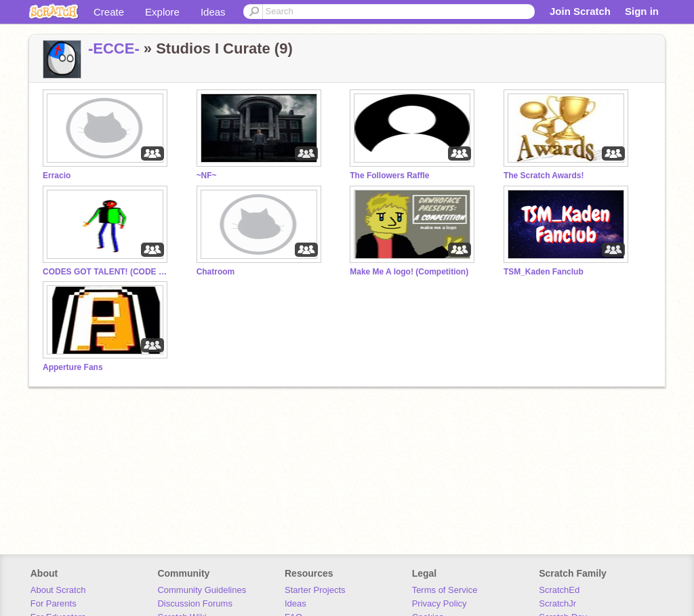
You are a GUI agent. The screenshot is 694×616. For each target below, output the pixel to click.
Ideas (213, 12)
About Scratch (58, 590)
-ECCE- (114, 48)
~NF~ (207, 176)
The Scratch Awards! (544, 176)
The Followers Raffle (389, 176)
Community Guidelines (202, 590)
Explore (162, 12)
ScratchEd (559, 590)
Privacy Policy (440, 603)
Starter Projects (315, 590)
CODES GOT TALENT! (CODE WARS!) (107, 272)
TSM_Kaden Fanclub (544, 272)
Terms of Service (445, 590)
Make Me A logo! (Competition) (409, 272)
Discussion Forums (195, 603)
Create (109, 12)
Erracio (57, 176)
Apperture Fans (73, 367)
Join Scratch (580, 11)
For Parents (54, 603)
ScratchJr (557, 603)
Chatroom (216, 272)
